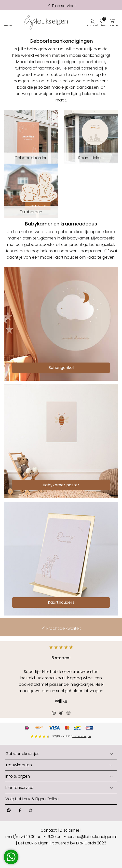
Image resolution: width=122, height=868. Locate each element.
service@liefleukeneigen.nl (92, 837)
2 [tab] (61, 713)
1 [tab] (54, 713)
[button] (93, 22)
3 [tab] (68, 713)
